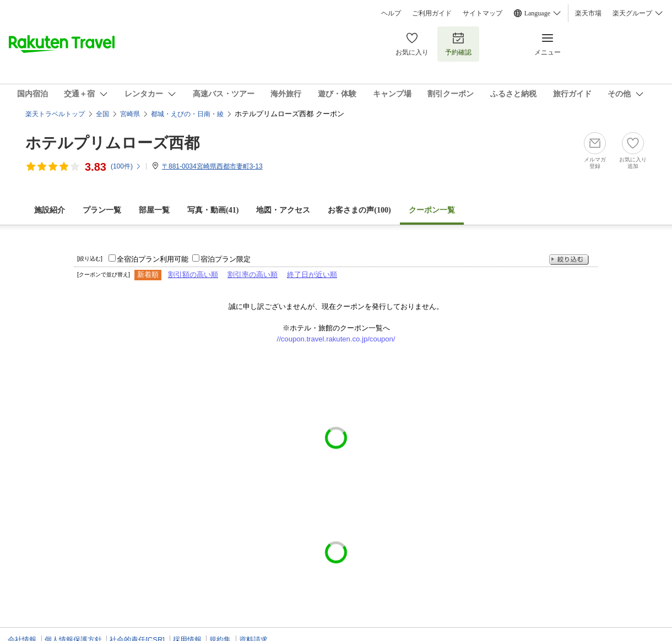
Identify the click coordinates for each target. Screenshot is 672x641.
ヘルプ (391, 13)
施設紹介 (50, 210)
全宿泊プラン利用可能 (153, 259)
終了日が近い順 (312, 275)
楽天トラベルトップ (55, 114)
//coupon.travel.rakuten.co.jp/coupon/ (336, 339)
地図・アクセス (283, 210)
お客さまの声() (359, 210)
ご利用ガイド (432, 13)
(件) (126, 166)
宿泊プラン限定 (226, 259)
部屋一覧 (154, 210)
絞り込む (569, 260)
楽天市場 (588, 13)
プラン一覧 (102, 210)
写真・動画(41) (213, 210)
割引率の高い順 (253, 275)
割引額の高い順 (193, 275)
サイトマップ (483, 13)
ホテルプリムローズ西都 (112, 143)
